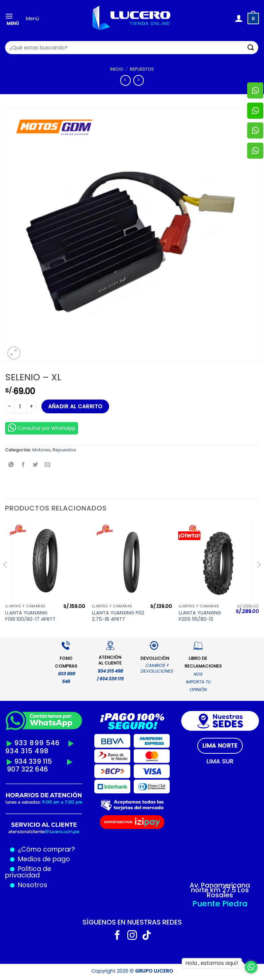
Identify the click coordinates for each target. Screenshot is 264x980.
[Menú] (13, 19)
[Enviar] (251, 48)
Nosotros (32, 885)
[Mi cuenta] (239, 18)
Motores (41, 450)
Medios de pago (42, 859)
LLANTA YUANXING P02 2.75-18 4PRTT (118, 616)
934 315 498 (27, 751)
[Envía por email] (48, 465)
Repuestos (142, 69)
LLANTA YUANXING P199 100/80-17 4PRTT (30, 616)
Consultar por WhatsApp (42, 428)
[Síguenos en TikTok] (147, 936)
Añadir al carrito (75, 406)
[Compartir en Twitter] (36, 465)
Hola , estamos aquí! (212, 963)
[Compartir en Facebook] (23, 465)
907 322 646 (27, 769)
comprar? (58, 849)
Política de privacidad (28, 872)
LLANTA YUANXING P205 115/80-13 (200, 616)
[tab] (220, 746)
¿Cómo (30, 849)
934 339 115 (33, 761)
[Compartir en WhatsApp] (11, 465)
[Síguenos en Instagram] (132, 936)
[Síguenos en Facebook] (117, 936)
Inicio (117, 69)
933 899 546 (37, 743)
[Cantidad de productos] (20, 406)
